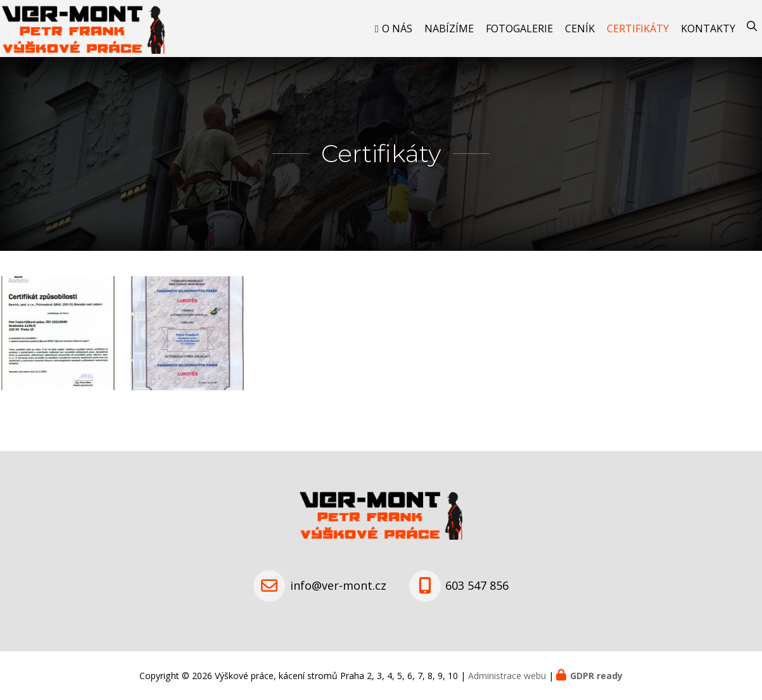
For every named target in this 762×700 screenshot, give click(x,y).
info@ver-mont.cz (338, 585)
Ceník (580, 29)
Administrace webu (507, 676)
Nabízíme (449, 29)
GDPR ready (596, 676)
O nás (397, 29)
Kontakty (708, 29)
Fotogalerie (519, 29)
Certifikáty (638, 29)
